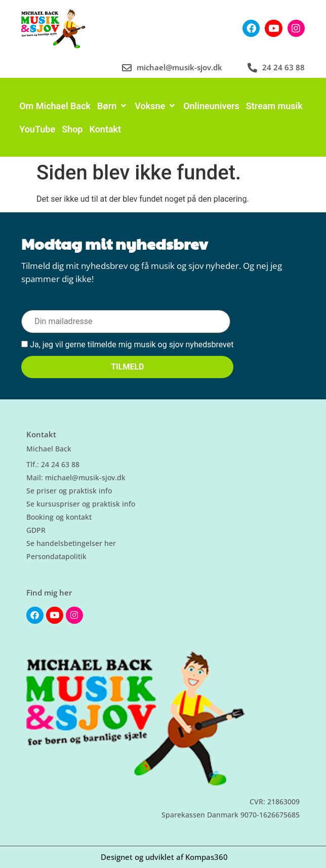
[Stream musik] (274, 106)
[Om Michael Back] (55, 106)
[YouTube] (37, 129)
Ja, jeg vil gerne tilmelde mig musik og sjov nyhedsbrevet (127, 345)
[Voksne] (156, 106)
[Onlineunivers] (211, 106)
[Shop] (72, 129)
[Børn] (113, 106)
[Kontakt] (105, 129)
